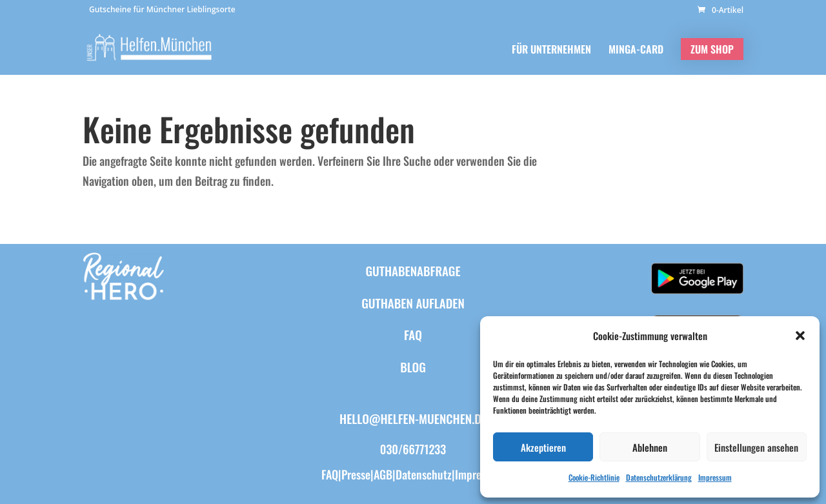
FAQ (413, 334)
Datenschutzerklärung (659, 477)
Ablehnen (650, 447)
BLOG (413, 367)
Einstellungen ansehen (756, 447)
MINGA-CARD (636, 51)
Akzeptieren (543, 447)
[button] (800, 336)
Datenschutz (424, 474)
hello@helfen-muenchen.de (413, 418)
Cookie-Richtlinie (594, 477)
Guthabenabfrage (413, 270)
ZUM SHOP (712, 49)
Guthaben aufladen (413, 303)
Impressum (715, 477)
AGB (383, 474)
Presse (356, 474)
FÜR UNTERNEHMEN (551, 51)
